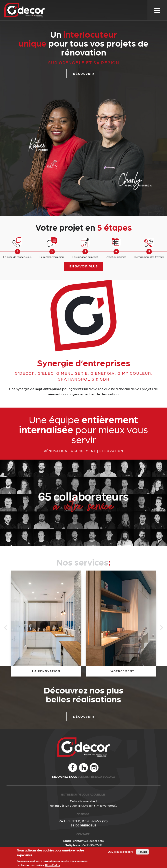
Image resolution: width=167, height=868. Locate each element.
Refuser (143, 852)
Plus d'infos (53, 865)
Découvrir (84, 716)
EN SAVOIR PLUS (83, 266)
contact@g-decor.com (88, 841)
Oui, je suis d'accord (121, 852)
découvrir (84, 74)
